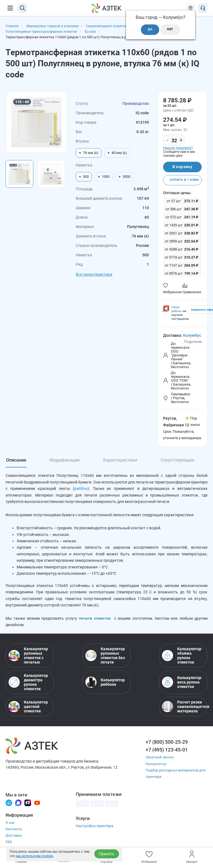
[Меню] (10, 8)
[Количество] (174, 140)
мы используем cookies (35, 856)
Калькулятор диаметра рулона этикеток (28, 687)
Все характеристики (94, 274)
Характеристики (120, 461)
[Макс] (18, 807)
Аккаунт (192, 857)
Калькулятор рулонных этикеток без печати (105, 660)
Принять (107, 854)
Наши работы (177, 311)
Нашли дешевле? (178, 148)
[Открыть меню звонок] (203, 8)
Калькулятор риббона (105, 687)
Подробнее (193, 343)
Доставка (14, 840)
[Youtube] (37, 807)
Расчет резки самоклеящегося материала (183, 711)
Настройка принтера (95, 830)
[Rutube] (28, 807)
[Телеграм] (9, 807)
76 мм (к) (89, 153)
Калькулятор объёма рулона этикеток (182, 660)
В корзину (182, 167)
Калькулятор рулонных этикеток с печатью (28, 660)
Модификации (65, 461)
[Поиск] (22, 8)
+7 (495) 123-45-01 (167, 754)
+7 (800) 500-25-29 (167, 746)
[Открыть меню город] (191, 8)
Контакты (14, 833)
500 (84, 177)
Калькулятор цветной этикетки (28, 711)
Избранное (149, 857)
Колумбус (192, 337)
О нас (10, 827)
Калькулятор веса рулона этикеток (182, 687)
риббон (81, 490)
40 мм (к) (117, 153)
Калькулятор (156, 768)
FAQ (9, 846)
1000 (104, 177)
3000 (124, 177)
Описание (16, 461)
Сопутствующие (177, 461)
